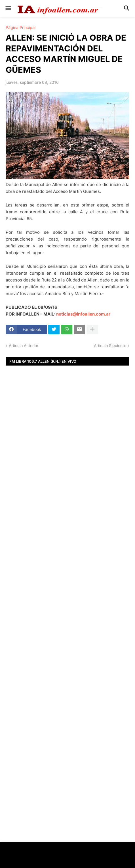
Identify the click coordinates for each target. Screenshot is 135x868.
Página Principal (21, 28)
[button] (8, 9)
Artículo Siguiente (110, 346)
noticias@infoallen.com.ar (83, 314)
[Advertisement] (67, 476)
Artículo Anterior (24, 346)
